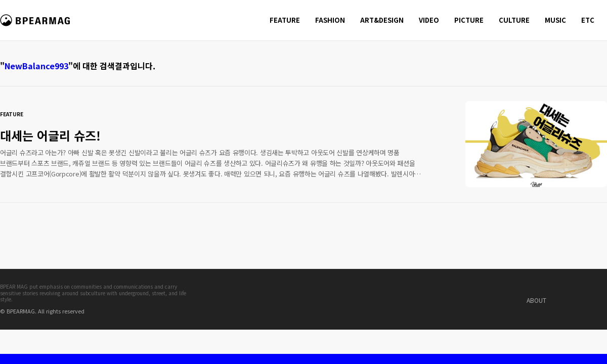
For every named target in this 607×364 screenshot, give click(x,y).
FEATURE (285, 20)
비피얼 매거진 (37, 25)
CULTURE (514, 20)
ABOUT (536, 300)
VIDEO (429, 20)
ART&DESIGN (382, 20)
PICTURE (469, 20)
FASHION (330, 20)
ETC (588, 20)
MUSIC (555, 20)
